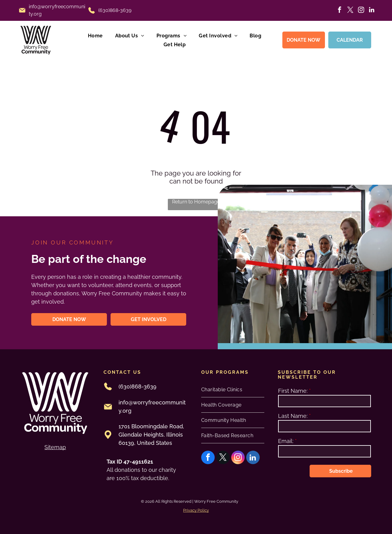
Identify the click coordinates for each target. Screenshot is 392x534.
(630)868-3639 (115, 10)
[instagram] (361, 11)
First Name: (293, 391)
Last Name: (293, 416)
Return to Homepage (196, 202)
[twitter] (350, 11)
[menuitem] (95, 35)
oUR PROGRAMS (225, 372)
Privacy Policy (196, 510)
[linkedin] (372, 11)
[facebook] (340, 11)
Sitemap (55, 447)
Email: (286, 441)
